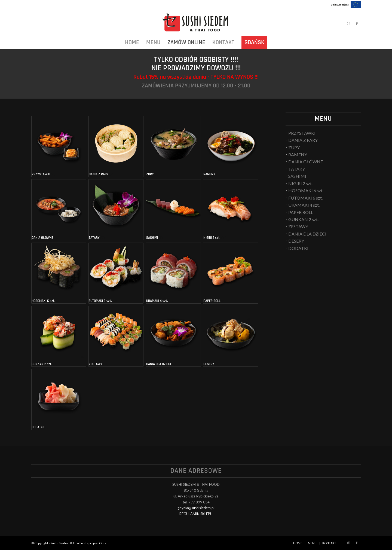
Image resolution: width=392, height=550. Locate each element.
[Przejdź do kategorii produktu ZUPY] (173, 146)
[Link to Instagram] (348, 23)
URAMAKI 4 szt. (304, 205)
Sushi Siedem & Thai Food (68, 543)
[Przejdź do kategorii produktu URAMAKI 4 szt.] (173, 273)
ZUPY (294, 147)
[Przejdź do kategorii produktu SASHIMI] (173, 210)
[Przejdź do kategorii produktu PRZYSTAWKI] (59, 146)
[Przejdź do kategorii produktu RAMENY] (231, 146)
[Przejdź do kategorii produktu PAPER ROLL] (231, 273)
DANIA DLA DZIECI (307, 234)
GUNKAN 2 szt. (303, 219)
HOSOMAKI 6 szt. (306, 190)
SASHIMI (297, 176)
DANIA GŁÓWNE (306, 162)
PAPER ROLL (301, 212)
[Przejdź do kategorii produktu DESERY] (231, 336)
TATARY (297, 169)
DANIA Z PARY (303, 140)
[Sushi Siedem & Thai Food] (196, 23)
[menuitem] (132, 42)
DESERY (296, 241)
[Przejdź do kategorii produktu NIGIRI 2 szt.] (231, 210)
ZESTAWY (298, 226)
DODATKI (298, 248)
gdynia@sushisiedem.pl (196, 508)
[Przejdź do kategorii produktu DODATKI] (59, 399)
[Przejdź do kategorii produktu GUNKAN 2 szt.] (59, 336)
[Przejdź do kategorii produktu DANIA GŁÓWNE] (59, 210)
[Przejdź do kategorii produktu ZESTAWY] (116, 336)
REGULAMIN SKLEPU (196, 514)
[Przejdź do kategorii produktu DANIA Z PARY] (116, 146)
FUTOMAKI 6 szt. (305, 198)
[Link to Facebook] (357, 23)
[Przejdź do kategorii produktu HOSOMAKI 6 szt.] (59, 273)
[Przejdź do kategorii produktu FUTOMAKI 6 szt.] (116, 273)
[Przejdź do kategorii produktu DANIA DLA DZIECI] (173, 336)
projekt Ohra (97, 543)
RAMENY (298, 155)
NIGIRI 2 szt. (300, 183)
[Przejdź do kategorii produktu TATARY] (116, 210)
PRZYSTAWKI (302, 133)
